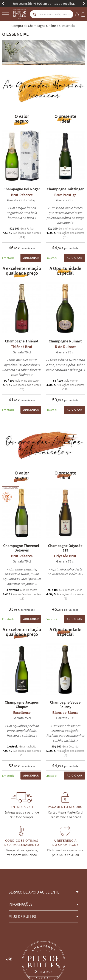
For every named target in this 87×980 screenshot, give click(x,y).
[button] (43, 892)
